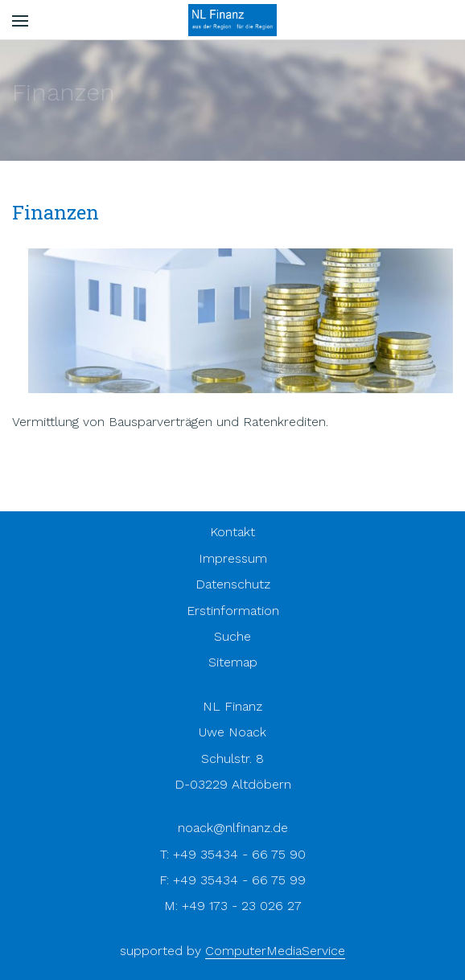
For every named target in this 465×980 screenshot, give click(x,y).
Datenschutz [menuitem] (233, 584)
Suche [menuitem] (232, 636)
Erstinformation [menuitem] (233, 611)
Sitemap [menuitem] (233, 662)
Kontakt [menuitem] (232, 532)
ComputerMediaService (275, 951)
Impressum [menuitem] (233, 558)
